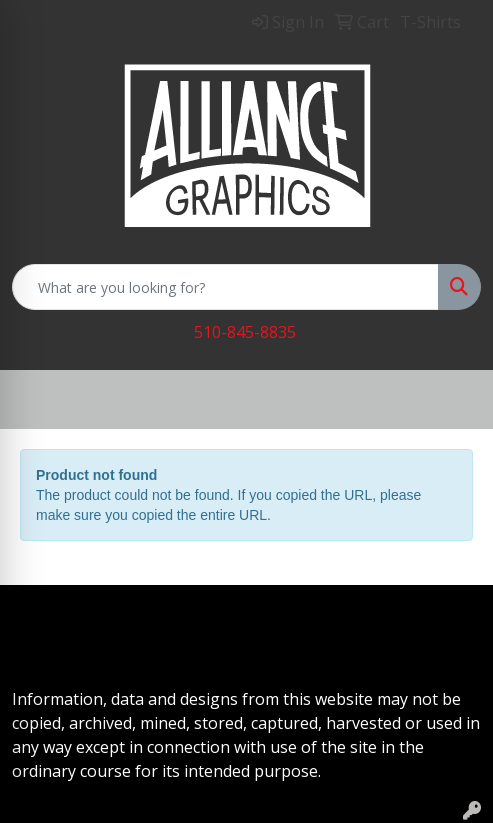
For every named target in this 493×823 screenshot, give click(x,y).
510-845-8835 (245, 332)
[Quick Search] (225, 287)
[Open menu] (453, 400)
